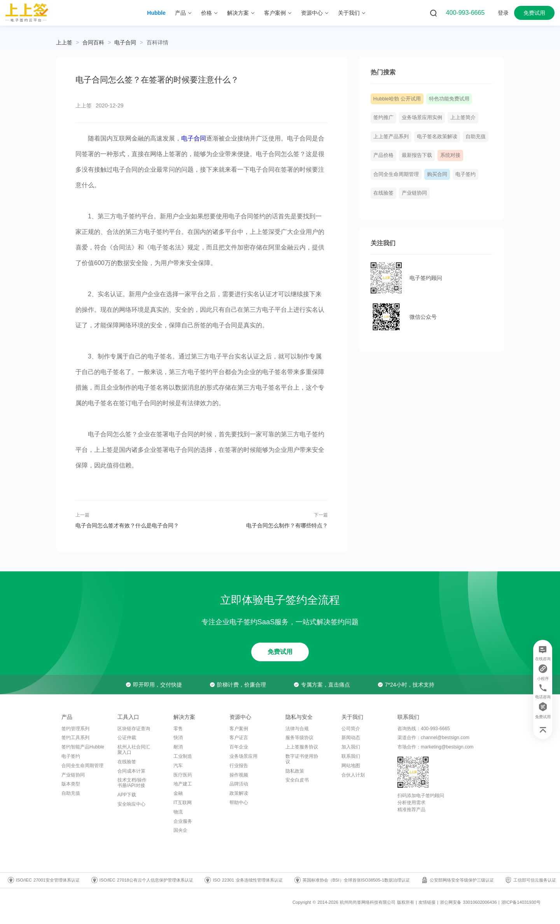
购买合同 (437, 174)
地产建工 (183, 784)
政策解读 (239, 793)
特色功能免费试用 (449, 99)
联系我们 (351, 756)
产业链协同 (414, 193)
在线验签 (383, 193)
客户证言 (239, 738)
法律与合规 (297, 729)
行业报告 (239, 766)
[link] (93, 42)
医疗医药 (183, 775)
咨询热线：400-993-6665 (424, 729)
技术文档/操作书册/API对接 (132, 783)
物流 (178, 812)
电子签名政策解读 (437, 137)
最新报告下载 (417, 155)
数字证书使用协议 (302, 759)
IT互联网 (183, 803)
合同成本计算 (131, 771)
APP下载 (127, 795)
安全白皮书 (297, 780)
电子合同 (125, 42)
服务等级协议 (299, 738)
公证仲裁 (127, 738)
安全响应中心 (131, 804)
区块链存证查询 (134, 729)
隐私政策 (295, 771)
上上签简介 (463, 118)
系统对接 (450, 155)
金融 (178, 793)
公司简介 (351, 729)
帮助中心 (239, 803)
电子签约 (465, 174)
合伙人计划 (353, 775)
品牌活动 (239, 784)
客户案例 (239, 729)
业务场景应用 (243, 756)
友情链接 (427, 902)
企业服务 (183, 821)
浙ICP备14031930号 (521, 902)
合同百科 (93, 42)
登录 (503, 13)
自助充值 (476, 137)
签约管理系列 (75, 729)
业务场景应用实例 (422, 118)
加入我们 (351, 747)
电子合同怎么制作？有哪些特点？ (287, 525)
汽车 (178, 766)
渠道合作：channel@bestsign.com (433, 738)
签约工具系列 (75, 738)
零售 (178, 729)
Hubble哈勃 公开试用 (397, 99)
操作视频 (239, 775)
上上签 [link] (64, 42)
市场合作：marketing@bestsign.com (436, 747)
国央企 (180, 830)
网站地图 (351, 766)
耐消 (178, 747)
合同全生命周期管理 (396, 174)
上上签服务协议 (302, 747)
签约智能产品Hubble (83, 747)
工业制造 (183, 756)
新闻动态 (351, 738)
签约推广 (383, 118)
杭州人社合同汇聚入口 (134, 750)
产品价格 (383, 155)
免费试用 (534, 13)
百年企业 (239, 747)
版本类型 (71, 784)
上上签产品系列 (391, 137)
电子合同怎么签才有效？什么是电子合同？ (127, 525)
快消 (178, 738)
